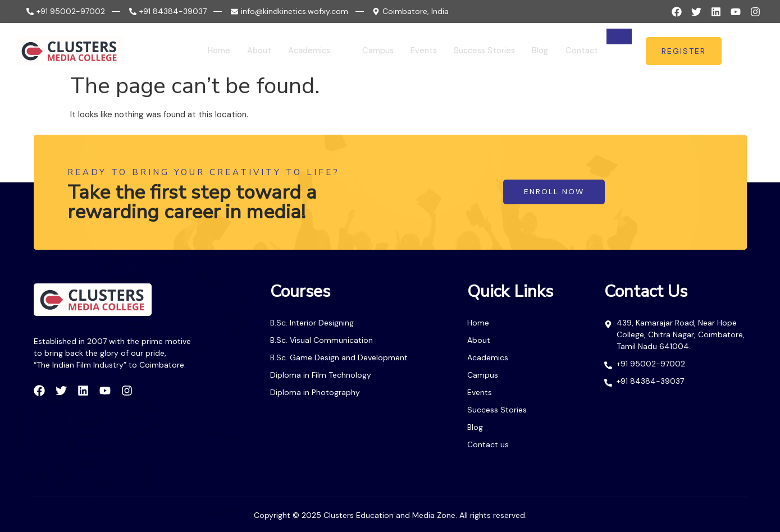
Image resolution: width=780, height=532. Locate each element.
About (243, 51)
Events (414, 51)
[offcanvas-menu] (754, 51)
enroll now (554, 192)
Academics (301, 51)
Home (202, 51)
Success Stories (478, 51)
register (684, 51)
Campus (366, 51)
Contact (578, 51)
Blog (536, 51)
